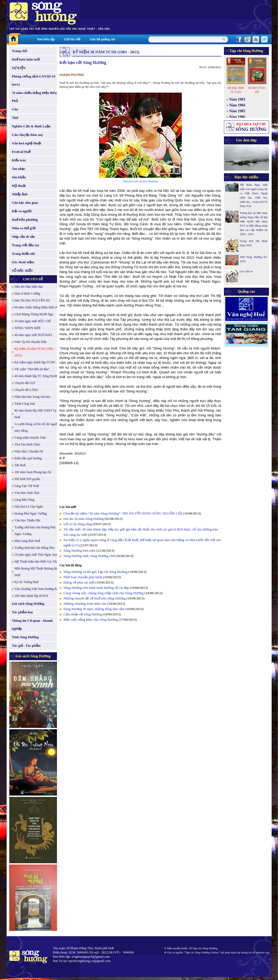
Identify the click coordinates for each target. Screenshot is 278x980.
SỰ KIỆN (19, 68)
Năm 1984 (237, 105)
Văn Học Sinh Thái (27, 493)
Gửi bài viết (72, 39)
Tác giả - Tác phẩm (26, 646)
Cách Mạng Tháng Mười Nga (34, 314)
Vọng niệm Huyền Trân (30, 438)
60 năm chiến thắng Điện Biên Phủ (38, 307)
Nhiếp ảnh (20, 194)
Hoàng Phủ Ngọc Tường (31, 513)
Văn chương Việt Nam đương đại (37, 589)
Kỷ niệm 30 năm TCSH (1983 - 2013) (35, 352)
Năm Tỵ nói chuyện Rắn (31, 342)
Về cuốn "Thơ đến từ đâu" (32, 369)
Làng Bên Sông (25, 500)
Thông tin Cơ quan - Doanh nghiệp (32, 625)
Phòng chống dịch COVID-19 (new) (34, 80)
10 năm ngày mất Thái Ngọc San (36, 555)
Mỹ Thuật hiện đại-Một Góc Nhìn (37, 562)
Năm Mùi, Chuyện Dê (29, 451)
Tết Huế (20, 465)
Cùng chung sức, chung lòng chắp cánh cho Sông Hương (104, 593)
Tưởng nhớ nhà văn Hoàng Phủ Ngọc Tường (35, 531)
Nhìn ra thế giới (24, 228)
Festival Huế (21, 152)
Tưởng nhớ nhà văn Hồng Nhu (35, 548)
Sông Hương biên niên (80, 551)
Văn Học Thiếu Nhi (27, 520)
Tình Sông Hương (25, 637)
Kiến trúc (19, 160)
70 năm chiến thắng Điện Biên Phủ (34, 97)
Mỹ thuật (19, 186)
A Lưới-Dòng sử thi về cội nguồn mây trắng (37, 427)
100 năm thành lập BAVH (31, 596)
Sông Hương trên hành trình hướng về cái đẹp (96, 588)
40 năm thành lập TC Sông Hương (37, 376)
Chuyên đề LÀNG (27, 390)
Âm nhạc (19, 169)
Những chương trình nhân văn (85, 604)
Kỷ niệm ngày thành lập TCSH (35, 362)
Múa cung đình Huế (27, 541)
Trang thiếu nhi (24, 254)
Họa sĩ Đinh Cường (27, 293)
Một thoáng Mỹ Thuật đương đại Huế (36, 572)
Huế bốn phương (25, 220)
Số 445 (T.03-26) (257, 90)
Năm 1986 (237, 117)
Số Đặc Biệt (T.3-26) (236, 90)
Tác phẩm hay (23, 612)
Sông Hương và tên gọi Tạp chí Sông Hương (96, 572)
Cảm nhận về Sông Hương (83, 614)
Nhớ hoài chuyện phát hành (83, 577)
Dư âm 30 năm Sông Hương (84, 519)
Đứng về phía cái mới (79, 582)
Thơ (15, 118)
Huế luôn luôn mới (26, 59)
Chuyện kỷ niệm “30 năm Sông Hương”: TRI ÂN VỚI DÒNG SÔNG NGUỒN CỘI (123, 513)
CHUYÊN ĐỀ (33, 279)
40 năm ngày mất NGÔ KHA (34, 335)
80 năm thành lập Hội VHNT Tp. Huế (36, 414)
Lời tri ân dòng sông (78, 524)
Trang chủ (20, 51)
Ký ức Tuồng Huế (27, 582)
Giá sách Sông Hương (28, 604)
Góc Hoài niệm (23, 262)
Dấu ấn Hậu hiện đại (29, 287)
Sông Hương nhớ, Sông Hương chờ (89, 556)
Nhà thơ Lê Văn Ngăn (29, 507)
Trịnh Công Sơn (25, 404)
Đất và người (22, 211)
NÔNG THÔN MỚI (27, 328)
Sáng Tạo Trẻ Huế (27, 486)
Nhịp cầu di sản (23, 237)
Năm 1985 (237, 111)
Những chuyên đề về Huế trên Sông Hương (95, 598)
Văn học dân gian (25, 203)
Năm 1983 (237, 99)
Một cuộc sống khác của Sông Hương (91, 619)
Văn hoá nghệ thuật (27, 143)
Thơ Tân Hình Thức (28, 444)
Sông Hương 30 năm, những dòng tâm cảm (94, 609)
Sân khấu (19, 177)
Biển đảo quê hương (28, 458)
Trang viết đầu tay (26, 245)
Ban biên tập (46, 39)
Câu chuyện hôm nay (28, 135)
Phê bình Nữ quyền (27, 479)
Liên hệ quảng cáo (102, 39)
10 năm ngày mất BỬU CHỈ (33, 321)
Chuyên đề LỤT (25, 383)
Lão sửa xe (246, 271)
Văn (15, 109)
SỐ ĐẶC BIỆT (23, 271)
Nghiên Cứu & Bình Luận (31, 126)
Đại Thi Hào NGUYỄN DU (32, 300)
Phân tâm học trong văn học (33, 397)
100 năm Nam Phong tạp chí (33, 472)
